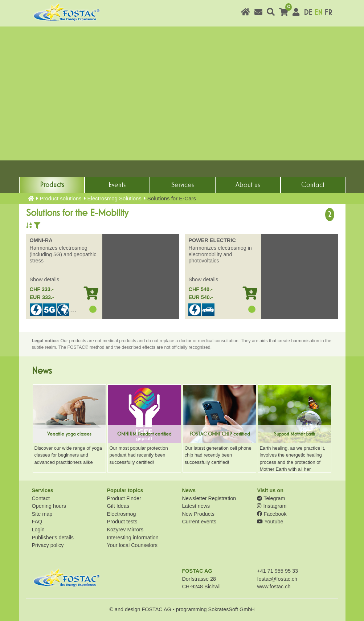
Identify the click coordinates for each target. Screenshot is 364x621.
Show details (45, 279)
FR (328, 13)
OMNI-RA (41, 240)
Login (38, 530)
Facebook (272, 514)
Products (52, 185)
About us (248, 185)
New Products (198, 514)
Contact (313, 185)
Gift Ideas (118, 506)
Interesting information (132, 538)
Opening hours (49, 506)
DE (308, 13)
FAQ (37, 522)
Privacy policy (48, 545)
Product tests (122, 522)
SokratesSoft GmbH (232, 609)
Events (117, 185)
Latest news (196, 506)
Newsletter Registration (209, 498)
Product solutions (61, 198)
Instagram (272, 506)
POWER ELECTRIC (212, 240)
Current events (199, 522)
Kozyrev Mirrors (125, 530)
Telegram (271, 498)
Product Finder (124, 498)
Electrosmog (121, 514)
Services (183, 185)
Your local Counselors (132, 545)
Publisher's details (53, 538)
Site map (42, 514)
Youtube (270, 522)
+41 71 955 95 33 (277, 571)
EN (318, 13)
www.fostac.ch (274, 587)
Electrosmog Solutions (114, 198)
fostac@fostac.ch (277, 579)
